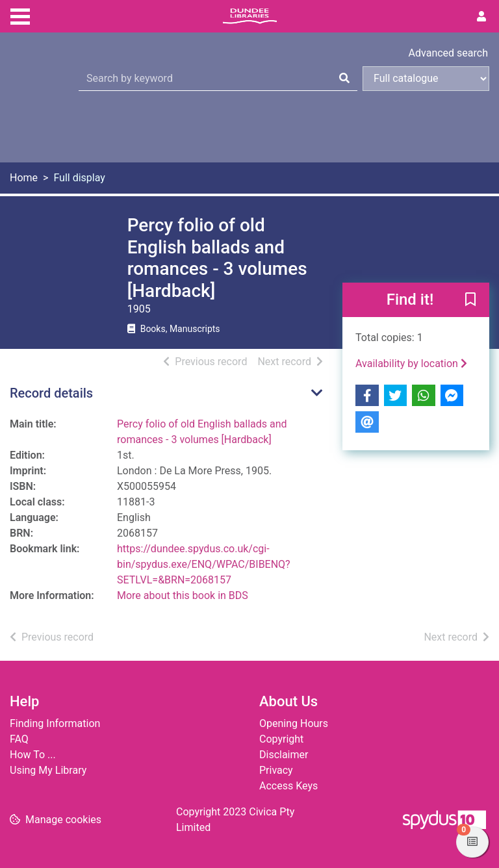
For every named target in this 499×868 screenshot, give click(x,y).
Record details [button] (51, 393)
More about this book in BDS (183, 595)
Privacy (276, 770)
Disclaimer (284, 755)
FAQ (19, 739)
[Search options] (426, 79)
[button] (470, 301)
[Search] (344, 79)
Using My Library (48, 770)
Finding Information (55, 723)
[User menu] (481, 17)
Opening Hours (294, 723)
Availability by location (411, 364)
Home (24, 178)
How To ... (33, 755)
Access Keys (288, 786)
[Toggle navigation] (20, 15)
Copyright (281, 739)
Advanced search (448, 53)
